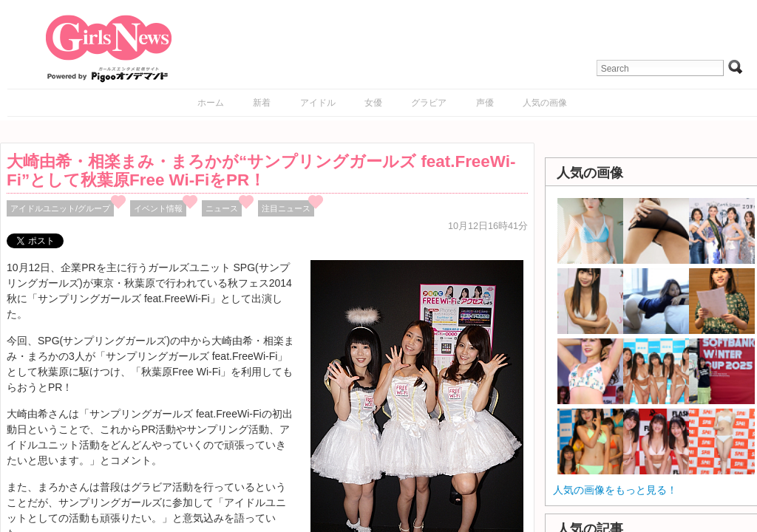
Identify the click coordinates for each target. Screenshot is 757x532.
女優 (373, 103)
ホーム (211, 103)
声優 (485, 103)
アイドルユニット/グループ (60, 208)
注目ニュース (286, 208)
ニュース (222, 208)
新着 (262, 103)
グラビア (429, 103)
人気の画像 (545, 103)
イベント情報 (158, 208)
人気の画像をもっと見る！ (615, 490)
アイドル (318, 103)
